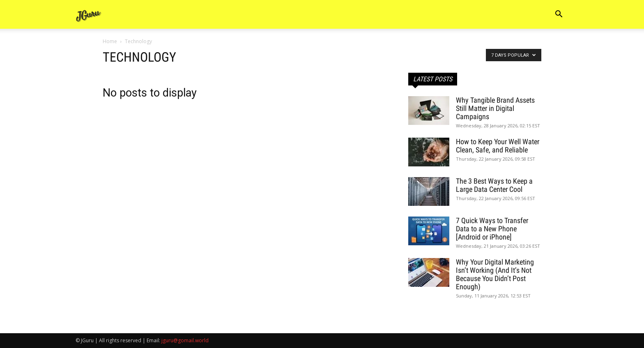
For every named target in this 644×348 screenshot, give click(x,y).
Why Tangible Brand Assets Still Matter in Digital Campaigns (495, 108)
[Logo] (89, 15)
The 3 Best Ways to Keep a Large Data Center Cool (494, 185)
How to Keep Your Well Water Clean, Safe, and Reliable (498, 146)
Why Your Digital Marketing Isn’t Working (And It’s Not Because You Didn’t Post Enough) (495, 274)
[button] (559, 15)
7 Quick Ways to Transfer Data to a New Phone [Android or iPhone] (492, 229)
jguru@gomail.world (185, 340)
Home (110, 41)
